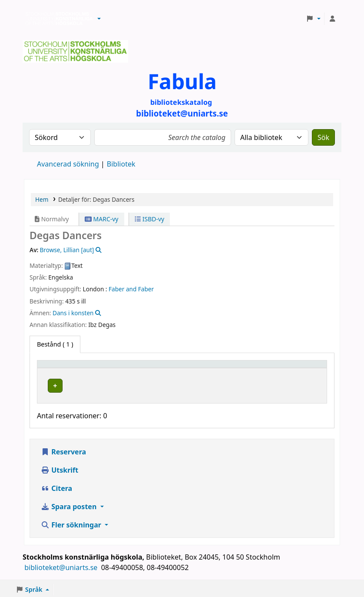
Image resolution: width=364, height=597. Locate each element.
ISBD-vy (149, 219)
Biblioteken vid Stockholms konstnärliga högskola (57, 19)
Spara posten (69, 504)
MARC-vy (102, 219)
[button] (99, 19)
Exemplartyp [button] (61, 368)
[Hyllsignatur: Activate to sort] (244, 368)
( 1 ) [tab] (55, 344)
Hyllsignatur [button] (232, 368)
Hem (42, 199)
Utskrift (60, 468)
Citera (56, 486)
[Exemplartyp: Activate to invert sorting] (74, 368)
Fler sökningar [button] (72, 523)
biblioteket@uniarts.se (62, 565)
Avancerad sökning (68, 164)
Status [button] (293, 368)
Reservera (63, 450)
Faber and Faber (131, 289)
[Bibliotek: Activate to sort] (159, 368)
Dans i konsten (73, 313)
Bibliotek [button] (127, 368)
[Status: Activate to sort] (303, 368)
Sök (323, 137)
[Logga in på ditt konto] (332, 19)
